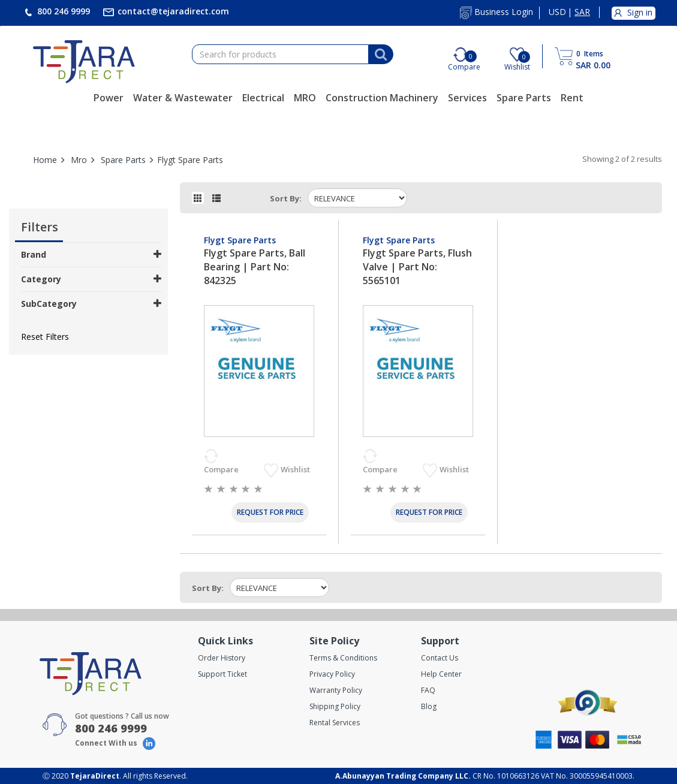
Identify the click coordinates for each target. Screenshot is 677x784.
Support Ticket (222, 674)
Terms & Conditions (343, 658)
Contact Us (440, 658)
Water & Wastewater (183, 98)
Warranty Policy (336, 690)
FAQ (428, 690)
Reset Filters (45, 337)
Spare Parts (524, 98)
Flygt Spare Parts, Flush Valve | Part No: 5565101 (417, 267)
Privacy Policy (332, 674)
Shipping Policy (335, 706)
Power (109, 98)
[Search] (381, 55)
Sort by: (286, 198)
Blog (429, 706)
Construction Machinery (382, 98)
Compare (222, 469)
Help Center (441, 674)
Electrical (263, 98)
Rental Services (335, 723)
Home (45, 160)
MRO (305, 98)
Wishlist (296, 469)
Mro (79, 160)
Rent (572, 98)
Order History (222, 658)
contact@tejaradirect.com (172, 11)
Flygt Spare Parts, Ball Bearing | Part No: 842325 (255, 267)
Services (467, 98)
